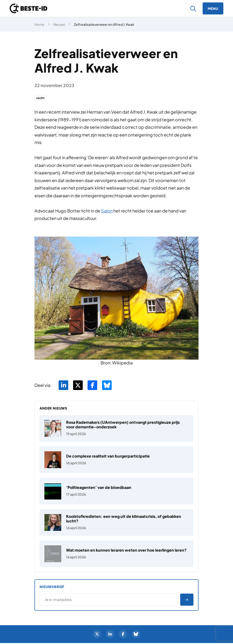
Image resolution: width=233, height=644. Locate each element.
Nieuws (59, 24)
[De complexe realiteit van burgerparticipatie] (116, 460)
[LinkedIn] (110, 635)
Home (39, 24)
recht (41, 98)
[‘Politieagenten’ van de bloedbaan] (116, 492)
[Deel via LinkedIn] (63, 386)
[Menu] (213, 8)
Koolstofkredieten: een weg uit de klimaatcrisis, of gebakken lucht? (124, 519)
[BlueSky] (137, 635)
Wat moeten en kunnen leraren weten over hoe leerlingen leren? (126, 551)
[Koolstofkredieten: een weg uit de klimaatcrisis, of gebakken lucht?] (116, 523)
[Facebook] (123, 635)
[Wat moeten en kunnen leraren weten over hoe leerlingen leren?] (116, 554)
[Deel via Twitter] (78, 386)
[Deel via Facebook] (92, 386)
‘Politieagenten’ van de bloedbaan (99, 488)
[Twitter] (96, 635)
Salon (107, 211)
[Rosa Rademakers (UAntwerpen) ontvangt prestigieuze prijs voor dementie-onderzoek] (116, 429)
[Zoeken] (193, 9)
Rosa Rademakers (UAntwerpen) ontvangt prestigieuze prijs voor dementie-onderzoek (123, 425)
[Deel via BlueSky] (107, 386)
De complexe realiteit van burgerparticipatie (108, 456)
